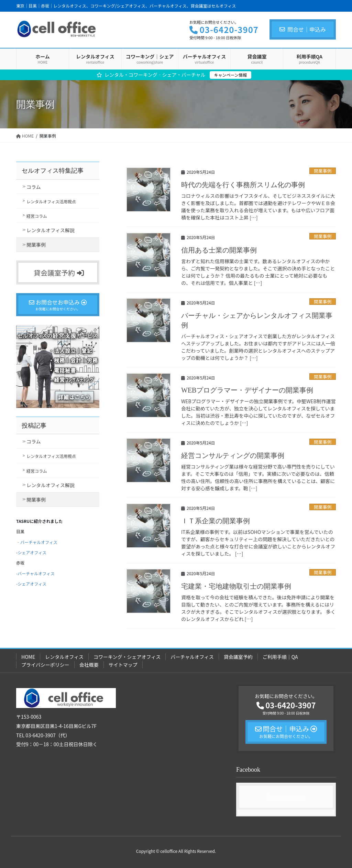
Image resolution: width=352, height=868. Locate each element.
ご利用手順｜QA (280, 657)
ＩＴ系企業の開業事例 (216, 521)
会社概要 (89, 665)
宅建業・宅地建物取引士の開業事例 (236, 586)
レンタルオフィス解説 (51, 230)
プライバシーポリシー (45, 665)
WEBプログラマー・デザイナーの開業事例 (247, 390)
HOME (28, 657)
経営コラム (37, 216)
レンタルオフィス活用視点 (51, 201)
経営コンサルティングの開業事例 (233, 456)
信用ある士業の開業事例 (219, 250)
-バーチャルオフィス (35, 573)
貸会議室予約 (238, 657)
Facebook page (286, 797)
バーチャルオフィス (39, 542)
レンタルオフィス (64, 657)
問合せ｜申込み (303, 29)
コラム (34, 187)
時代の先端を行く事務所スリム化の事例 (243, 185)
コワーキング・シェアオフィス (127, 657)
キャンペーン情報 (230, 75)
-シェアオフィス (31, 584)
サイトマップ (123, 665)
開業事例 (323, 171)
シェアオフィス (32, 552)
